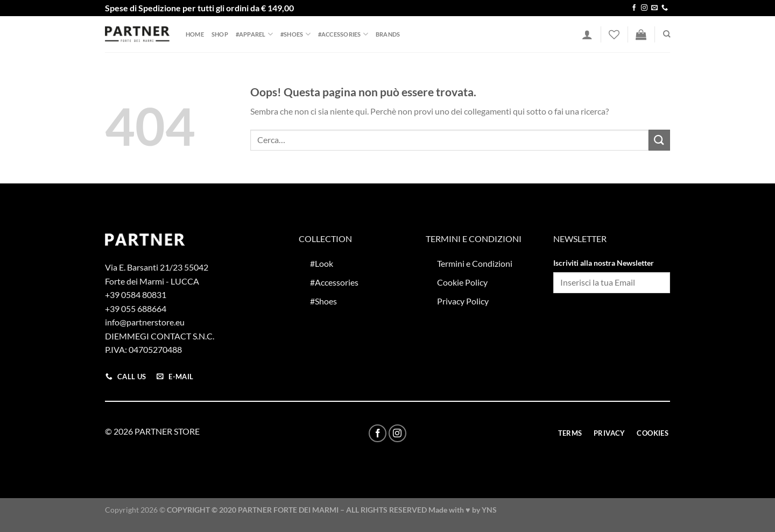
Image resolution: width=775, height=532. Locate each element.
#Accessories (343, 34)
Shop (220, 34)
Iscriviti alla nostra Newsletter (604, 263)
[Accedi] (587, 34)
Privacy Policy (463, 301)
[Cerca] (667, 34)
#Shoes (295, 34)
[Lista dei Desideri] (614, 34)
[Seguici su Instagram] (644, 8)
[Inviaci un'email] (654, 8)
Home (195, 34)
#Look (322, 263)
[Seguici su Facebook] (634, 8)
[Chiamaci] (665, 8)
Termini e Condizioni (475, 263)
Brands (388, 34)
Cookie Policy (462, 282)
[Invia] (659, 140)
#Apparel (254, 34)
